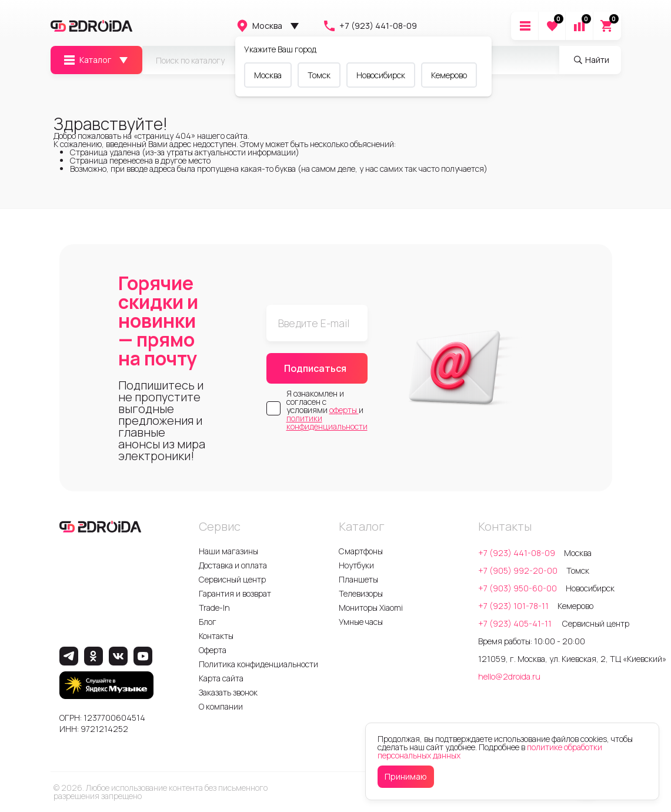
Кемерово (449, 75)
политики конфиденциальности (327, 422)
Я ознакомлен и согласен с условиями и (327, 410)
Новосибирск (381, 75)
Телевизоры (361, 593)
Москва (259, 26)
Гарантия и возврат (235, 593)
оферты (344, 410)
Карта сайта (221, 678)
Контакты (216, 636)
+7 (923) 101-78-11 (513, 606)
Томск (319, 75)
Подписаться (315, 368)
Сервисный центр (232, 579)
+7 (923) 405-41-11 (516, 623)
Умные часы (361, 622)
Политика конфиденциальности (258, 664)
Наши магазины (228, 551)
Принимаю (406, 776)
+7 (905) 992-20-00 (518, 570)
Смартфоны (361, 551)
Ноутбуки (356, 565)
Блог (208, 622)
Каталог (87, 60)
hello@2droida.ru (509, 676)
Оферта (213, 650)
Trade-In (214, 608)
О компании (221, 706)
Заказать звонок (228, 692)
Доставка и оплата (233, 565)
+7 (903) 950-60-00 (518, 588)
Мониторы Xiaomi (371, 608)
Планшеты (358, 579)
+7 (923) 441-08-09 (370, 26)
